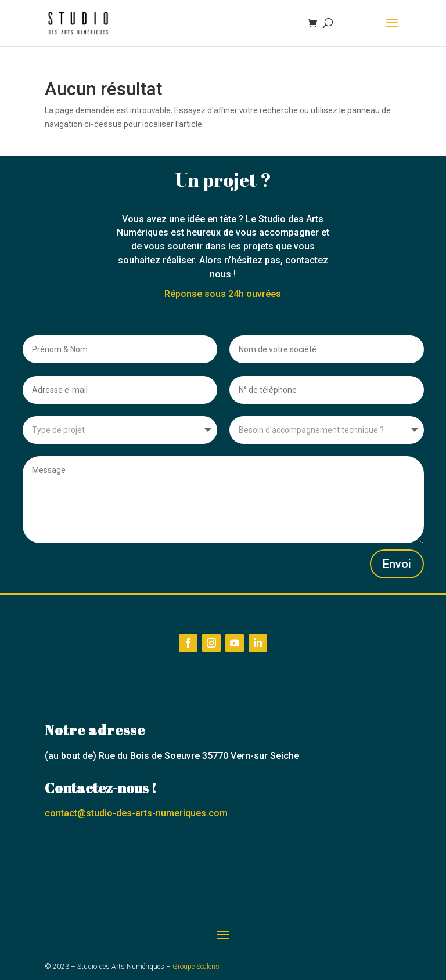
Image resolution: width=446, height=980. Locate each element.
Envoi (397, 564)
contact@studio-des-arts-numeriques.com (136, 813)
